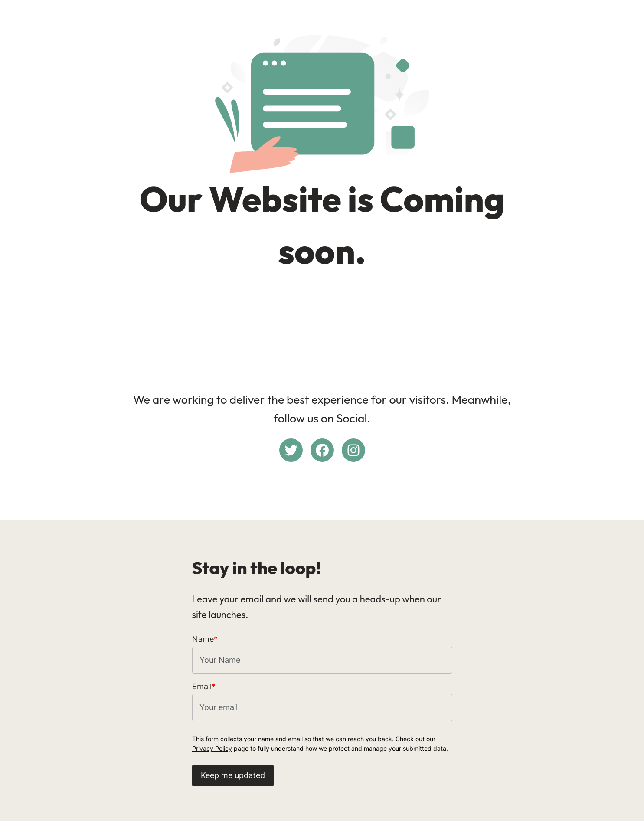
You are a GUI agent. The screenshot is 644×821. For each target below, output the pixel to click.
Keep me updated (233, 775)
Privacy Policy (212, 748)
